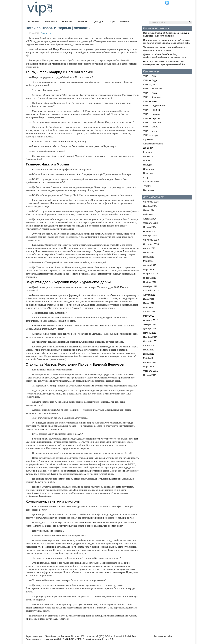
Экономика (50, 21)
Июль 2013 (149, 252)
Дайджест (148, 148)
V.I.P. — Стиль (150, 127)
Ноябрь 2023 (150, 231)
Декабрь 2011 (150, 329)
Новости (67, 21)
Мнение (124, 21)
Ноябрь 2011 (150, 333)
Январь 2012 (150, 324)
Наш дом (148, 165)
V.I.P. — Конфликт (152, 97)
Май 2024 (148, 214)
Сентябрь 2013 (151, 244)
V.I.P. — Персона (152, 118)
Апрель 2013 (150, 265)
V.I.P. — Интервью (152, 89)
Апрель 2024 (150, 219)
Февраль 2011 (150, 371)
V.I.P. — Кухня (150, 101)
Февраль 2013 (150, 274)
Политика (34, 21)
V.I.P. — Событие (152, 123)
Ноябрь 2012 (150, 282)
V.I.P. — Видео (151, 80)
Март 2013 (149, 269)
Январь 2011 (150, 375)
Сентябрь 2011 (151, 341)
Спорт (111, 21)
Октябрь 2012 (150, 286)
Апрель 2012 (150, 312)
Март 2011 (149, 367)
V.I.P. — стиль (150, 131)
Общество (148, 169)
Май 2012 (148, 307)
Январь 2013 (150, 278)
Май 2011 (148, 358)
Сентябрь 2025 (151, 202)
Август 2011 (149, 346)
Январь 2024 (150, 227)
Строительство (151, 182)
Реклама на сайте (163, 636)
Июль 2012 (149, 299)
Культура (98, 21)
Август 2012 (149, 295)
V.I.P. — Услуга (151, 135)
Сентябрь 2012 (151, 290)
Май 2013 (148, 261)
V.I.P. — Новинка (152, 110)
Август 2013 (149, 248)
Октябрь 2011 (150, 337)
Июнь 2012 (149, 303)
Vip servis (148, 139)
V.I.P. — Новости (152, 114)
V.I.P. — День (150, 84)
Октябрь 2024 (150, 206)
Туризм (147, 186)
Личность (82, 21)
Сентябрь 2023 (151, 240)
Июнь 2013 (149, 257)
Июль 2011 (149, 350)
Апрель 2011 (150, 362)
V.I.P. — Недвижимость (155, 106)
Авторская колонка (153, 144)
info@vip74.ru (130, 636)
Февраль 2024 (150, 223)
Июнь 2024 (149, 210)
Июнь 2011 (149, 354)
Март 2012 (149, 316)
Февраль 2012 (150, 320)
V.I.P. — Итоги (150, 93)
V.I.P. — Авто (150, 76)
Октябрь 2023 (150, 236)
